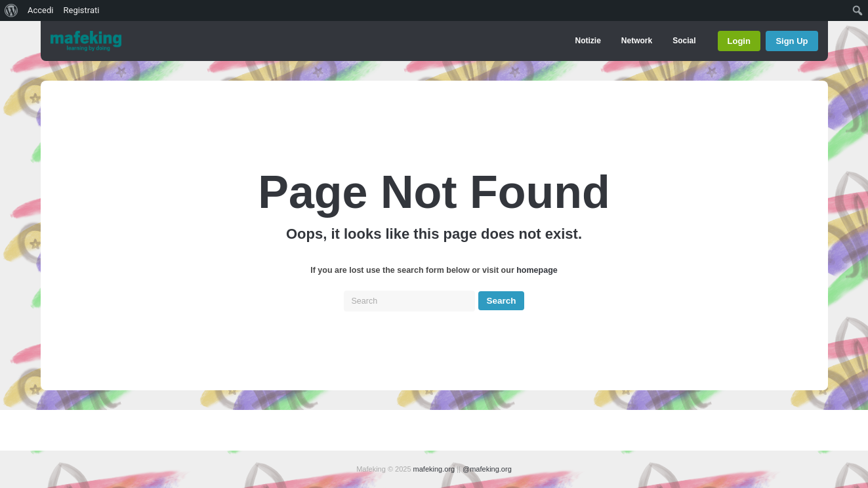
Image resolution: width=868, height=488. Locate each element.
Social (684, 41)
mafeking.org (434, 469)
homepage (537, 270)
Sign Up (792, 41)
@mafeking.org (487, 469)
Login (739, 41)
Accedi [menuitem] (40, 10)
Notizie (588, 41)
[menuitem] (11, 10)
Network (637, 41)
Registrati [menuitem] (81, 10)
